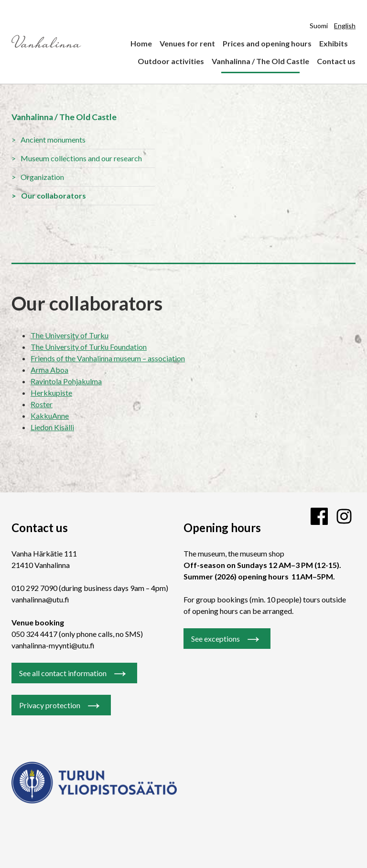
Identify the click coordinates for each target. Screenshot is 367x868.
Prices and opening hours (267, 43)
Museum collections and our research (81, 158)
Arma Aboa (49, 370)
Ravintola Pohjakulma (66, 381)
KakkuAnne (50, 416)
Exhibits (334, 43)
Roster (42, 404)
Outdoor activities (171, 61)
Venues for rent (187, 43)
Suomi (319, 26)
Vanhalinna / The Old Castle (260, 61)
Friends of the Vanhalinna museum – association (108, 358)
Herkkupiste (51, 393)
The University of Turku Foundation (89, 347)
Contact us (336, 61)
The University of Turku (70, 335)
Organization (42, 177)
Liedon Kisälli (52, 427)
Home (141, 43)
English (345, 26)
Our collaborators (54, 195)
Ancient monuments (53, 139)
